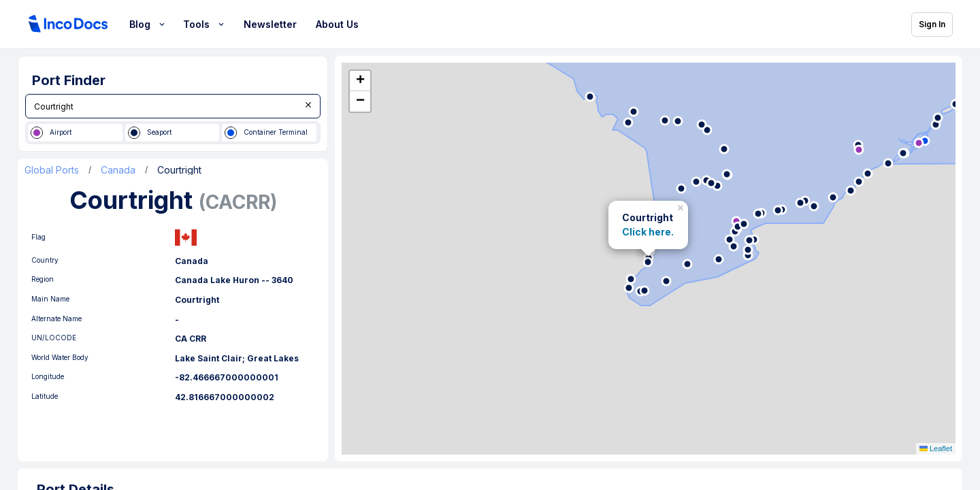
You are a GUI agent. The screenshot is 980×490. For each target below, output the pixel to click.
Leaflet (936, 448)
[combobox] (173, 106)
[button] (682, 206)
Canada (118, 170)
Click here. (648, 232)
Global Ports (52, 170)
